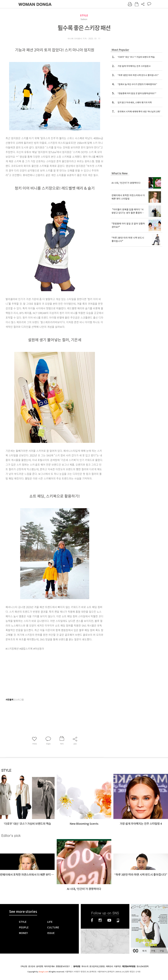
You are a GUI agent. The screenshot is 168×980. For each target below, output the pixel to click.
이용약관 (117, 966)
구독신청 (24, 966)
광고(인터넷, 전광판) (97, 966)
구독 (153, 951)
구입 (162, 951)
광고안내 (32, 966)
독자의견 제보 (49, 966)
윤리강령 (40, 966)
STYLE (84, 15)
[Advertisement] (48, 673)
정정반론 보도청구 (63, 966)
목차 (144, 951)
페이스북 (92, 920)
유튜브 (109, 920)
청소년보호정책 (143, 966)
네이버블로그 (118, 920)
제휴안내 (109, 966)
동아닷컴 (77, 966)
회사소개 (85, 966)
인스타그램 (100, 920)
